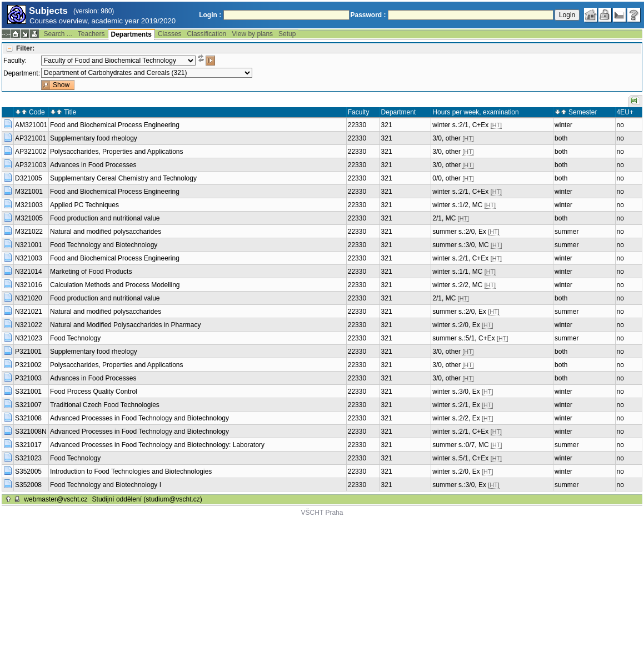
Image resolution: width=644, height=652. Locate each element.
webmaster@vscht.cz (56, 499)
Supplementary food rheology (94, 138)
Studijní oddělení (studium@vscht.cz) (147, 499)
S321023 (28, 458)
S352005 (28, 472)
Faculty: (15, 61)
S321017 (28, 445)
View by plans (252, 34)
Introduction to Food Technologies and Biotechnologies (131, 472)
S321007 (28, 405)
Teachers (91, 34)
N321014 (29, 272)
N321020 (29, 298)
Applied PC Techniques (84, 205)
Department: (22, 73)
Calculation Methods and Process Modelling (115, 285)
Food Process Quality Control (94, 392)
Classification (207, 34)
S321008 (28, 418)
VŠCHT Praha (322, 513)
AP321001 (31, 138)
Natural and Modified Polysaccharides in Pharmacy (125, 325)
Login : (210, 15)
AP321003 (31, 165)
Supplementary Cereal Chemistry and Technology (123, 178)
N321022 (29, 325)
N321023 (29, 338)
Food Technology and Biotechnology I (106, 485)
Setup (287, 34)
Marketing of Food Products (91, 272)
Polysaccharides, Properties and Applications (116, 152)
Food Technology (75, 338)
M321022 (29, 232)
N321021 (29, 312)
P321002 (28, 365)
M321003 (29, 205)
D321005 (29, 178)
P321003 (28, 378)
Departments (131, 34)
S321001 (28, 392)
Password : (368, 15)
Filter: (25, 48)
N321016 (29, 285)
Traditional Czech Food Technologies (105, 405)
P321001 (28, 352)
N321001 (29, 245)
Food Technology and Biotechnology (104, 245)
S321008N (31, 432)
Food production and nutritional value (105, 218)
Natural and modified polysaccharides (106, 232)
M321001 (29, 192)
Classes (170, 34)
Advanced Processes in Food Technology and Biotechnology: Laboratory (157, 445)
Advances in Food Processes (93, 165)
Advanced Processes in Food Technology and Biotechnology (139, 418)
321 (387, 125)
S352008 (28, 485)
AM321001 (31, 125)
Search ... (58, 34)
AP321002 (31, 152)
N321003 (29, 258)
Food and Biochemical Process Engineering (115, 125)
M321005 (29, 218)
